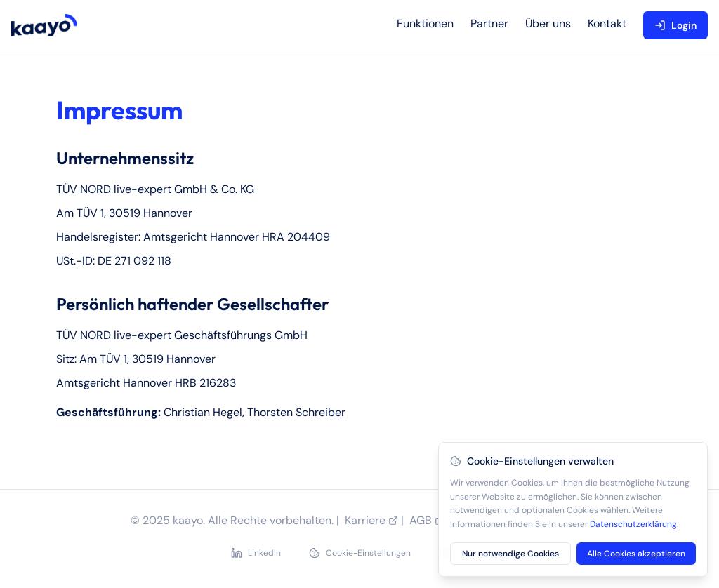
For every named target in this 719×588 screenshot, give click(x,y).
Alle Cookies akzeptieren (636, 554)
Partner (489, 24)
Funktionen (425, 24)
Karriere (371, 520)
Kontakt (607, 24)
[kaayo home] (44, 25)
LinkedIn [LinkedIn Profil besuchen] (256, 553)
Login (675, 25)
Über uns (548, 24)
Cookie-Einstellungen (360, 553)
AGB (427, 520)
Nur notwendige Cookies (510, 554)
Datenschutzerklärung (633, 524)
